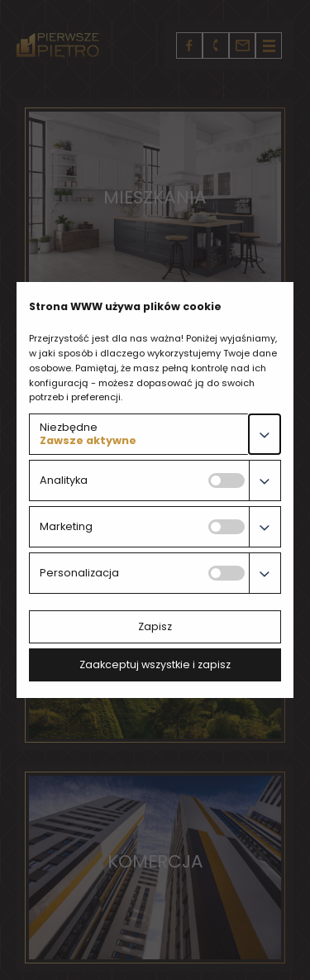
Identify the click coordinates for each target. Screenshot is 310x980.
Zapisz (155, 626)
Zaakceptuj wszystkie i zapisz (155, 664)
